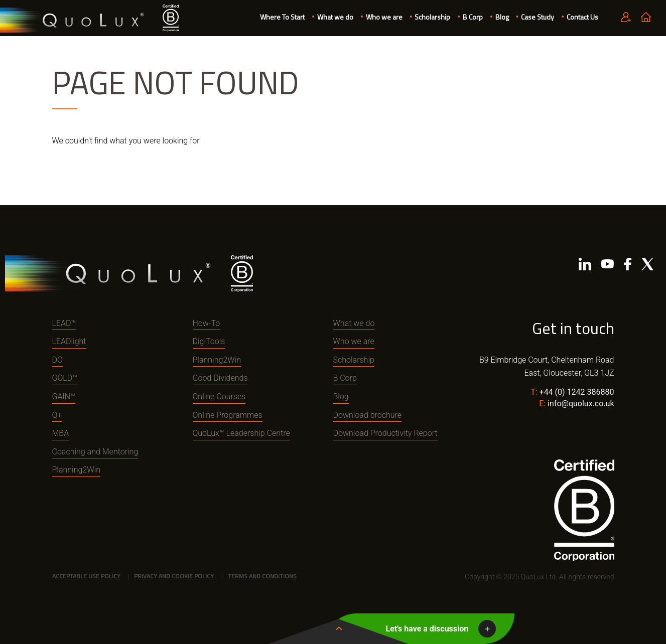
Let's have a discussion (427, 629)
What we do (335, 17)
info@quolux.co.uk (581, 404)
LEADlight (69, 341)
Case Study (538, 17)
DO (57, 360)
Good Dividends (220, 378)
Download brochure (368, 415)
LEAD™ (64, 323)
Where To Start (282, 17)
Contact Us (582, 17)
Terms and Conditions (262, 576)
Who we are (384, 17)
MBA (61, 433)
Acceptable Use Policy (86, 576)
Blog (502, 17)
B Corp (473, 17)
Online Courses (219, 396)
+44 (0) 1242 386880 (577, 392)
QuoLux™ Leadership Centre (241, 433)
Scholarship (432, 17)
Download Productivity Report (385, 433)
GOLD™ (65, 378)
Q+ (57, 415)
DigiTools (209, 341)
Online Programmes (228, 415)
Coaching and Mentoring (95, 452)
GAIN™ (64, 396)
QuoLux (74, 20)
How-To (207, 323)
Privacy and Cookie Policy (174, 576)
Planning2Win (76, 470)
